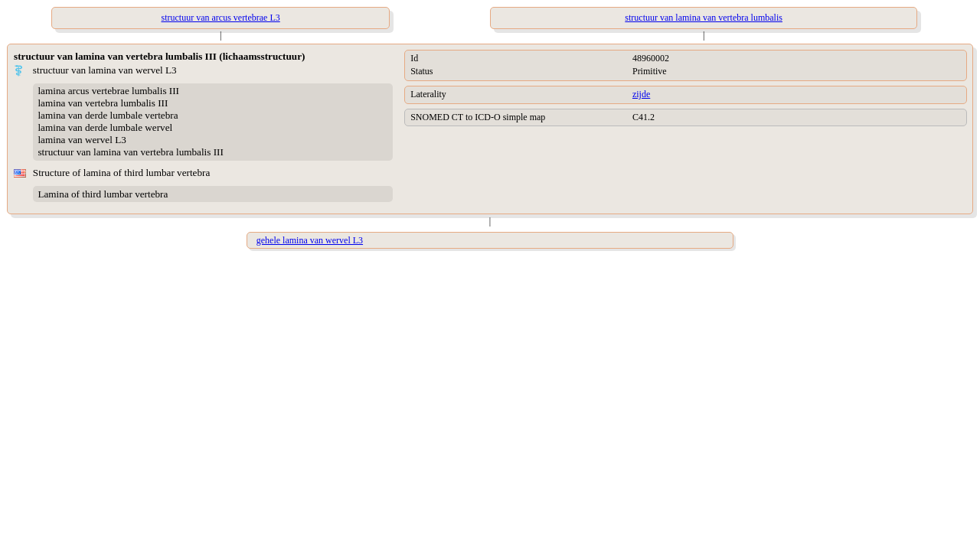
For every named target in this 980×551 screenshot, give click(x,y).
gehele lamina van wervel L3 (310, 240)
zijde (641, 94)
